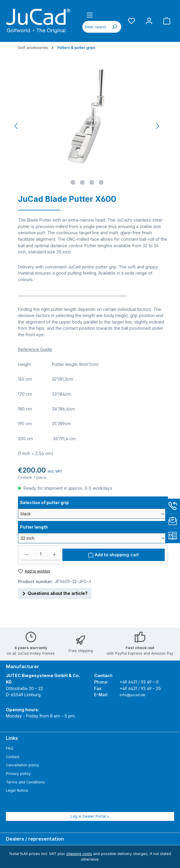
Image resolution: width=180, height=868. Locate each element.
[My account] (149, 21)
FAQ (10, 748)
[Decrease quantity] (27, 555)
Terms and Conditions (25, 782)
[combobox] (95, 27)
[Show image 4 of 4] (101, 182)
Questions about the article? (55, 593)
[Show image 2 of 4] (82, 182)
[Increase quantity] (55, 555)
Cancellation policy (22, 765)
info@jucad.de (132, 695)
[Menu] (90, 15)
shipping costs (79, 854)
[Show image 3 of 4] (92, 182)
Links (12, 738)
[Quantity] (41, 555)
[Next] (157, 126)
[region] (87, 126)
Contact (13, 757)
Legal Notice (17, 790)
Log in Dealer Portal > (90, 816)
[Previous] (16, 126)
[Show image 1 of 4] (73, 182)
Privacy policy (18, 774)
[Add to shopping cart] (114, 555)
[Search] (114, 27)
